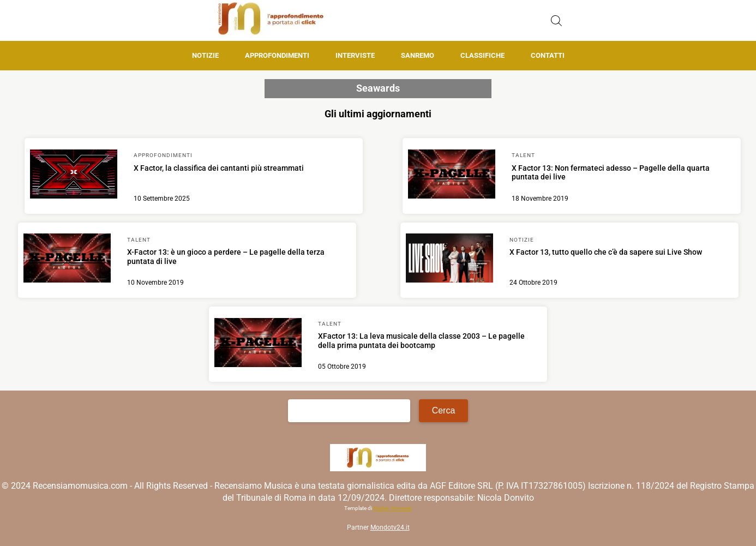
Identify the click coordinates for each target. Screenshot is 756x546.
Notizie (205, 55)
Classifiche (482, 55)
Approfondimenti (277, 55)
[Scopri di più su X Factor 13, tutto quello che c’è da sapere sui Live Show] (449, 260)
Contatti (548, 55)
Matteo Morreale (392, 508)
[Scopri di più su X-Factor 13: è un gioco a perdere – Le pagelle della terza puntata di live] (67, 260)
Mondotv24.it (390, 527)
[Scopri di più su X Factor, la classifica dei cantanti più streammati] (74, 176)
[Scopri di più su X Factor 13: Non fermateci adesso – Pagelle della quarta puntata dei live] (452, 176)
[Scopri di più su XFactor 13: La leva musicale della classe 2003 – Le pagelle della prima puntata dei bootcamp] (258, 344)
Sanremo (418, 55)
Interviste (355, 55)
